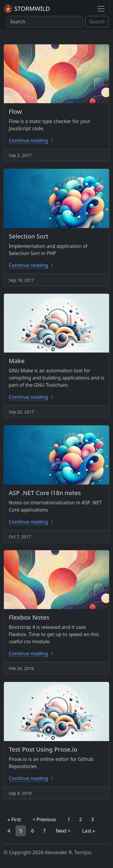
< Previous (44, 819)
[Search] (44, 22)
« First (14, 819)
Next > (63, 831)
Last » (88, 831)
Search (97, 22)
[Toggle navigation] (101, 9)
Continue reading (31, 140)
